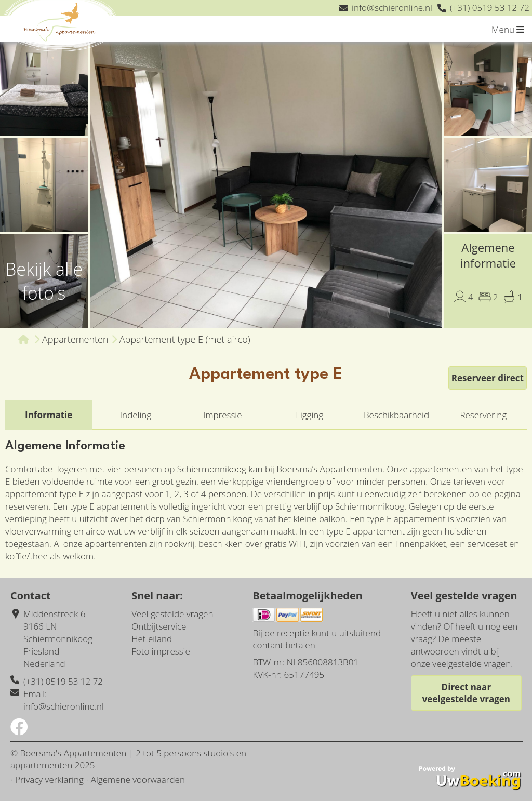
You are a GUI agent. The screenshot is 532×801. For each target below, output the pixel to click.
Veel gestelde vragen (172, 614)
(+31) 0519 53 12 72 (63, 681)
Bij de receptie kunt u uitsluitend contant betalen (317, 639)
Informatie (49, 415)
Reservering (483, 415)
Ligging (309, 415)
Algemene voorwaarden (138, 779)
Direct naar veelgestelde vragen (466, 693)
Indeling (136, 415)
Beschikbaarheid (396, 415)
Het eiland (152, 639)
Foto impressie (161, 651)
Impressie (222, 415)
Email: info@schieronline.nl (64, 700)
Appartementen (75, 339)
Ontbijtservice (159, 626)
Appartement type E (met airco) (185, 339)
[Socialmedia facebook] (19, 730)
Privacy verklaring (49, 779)
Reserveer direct (488, 378)
